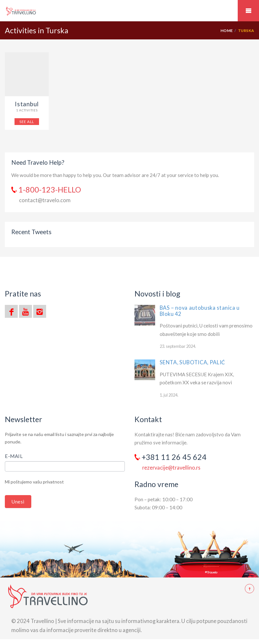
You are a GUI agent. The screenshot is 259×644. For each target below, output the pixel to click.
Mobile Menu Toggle (248, 11)
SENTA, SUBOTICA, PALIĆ (192, 362)
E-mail (14, 456)
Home (227, 30)
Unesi (18, 502)
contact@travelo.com (45, 200)
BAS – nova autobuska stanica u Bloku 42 (200, 311)
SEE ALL (27, 121)
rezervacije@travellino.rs (171, 467)
